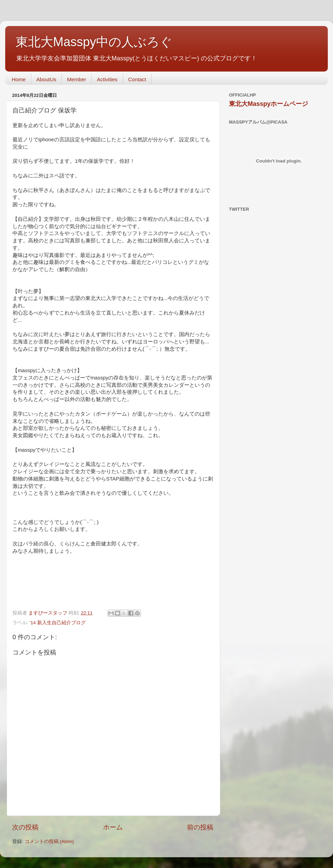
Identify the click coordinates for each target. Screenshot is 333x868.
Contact (137, 79)
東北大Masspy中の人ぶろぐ (94, 42)
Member (76, 79)
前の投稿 (200, 827)
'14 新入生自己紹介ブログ (58, 623)
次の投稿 (25, 827)
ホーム (113, 827)
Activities (107, 79)
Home (19, 79)
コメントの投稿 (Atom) (49, 841)
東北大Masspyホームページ (268, 104)
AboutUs (46, 79)
